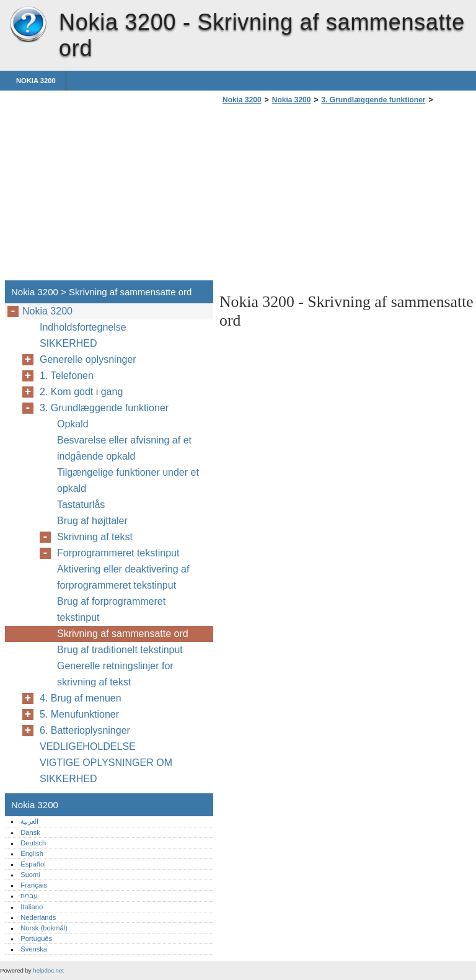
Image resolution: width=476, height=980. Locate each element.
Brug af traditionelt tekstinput (120, 650)
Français (34, 885)
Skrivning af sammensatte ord (123, 634)
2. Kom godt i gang (81, 392)
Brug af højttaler (92, 521)
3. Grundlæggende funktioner (373, 100)
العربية (29, 821)
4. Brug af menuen (81, 698)
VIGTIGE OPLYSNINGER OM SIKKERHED (106, 771)
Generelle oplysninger (88, 359)
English (32, 853)
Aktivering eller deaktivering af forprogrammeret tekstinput (123, 577)
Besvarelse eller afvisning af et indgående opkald (124, 448)
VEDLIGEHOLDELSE (88, 746)
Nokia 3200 (28, 25)
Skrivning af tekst (95, 537)
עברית (29, 896)
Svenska (34, 949)
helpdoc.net (48, 970)
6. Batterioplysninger (85, 730)
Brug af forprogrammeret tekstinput (111, 609)
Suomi (30, 875)
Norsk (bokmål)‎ (44, 928)
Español (33, 864)
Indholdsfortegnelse (83, 327)
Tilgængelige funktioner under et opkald (128, 480)
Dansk (30, 832)
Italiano (32, 907)
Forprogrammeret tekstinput (118, 553)
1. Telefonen (67, 376)
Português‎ (36, 938)
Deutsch (33, 843)
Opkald (73, 424)
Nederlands (38, 917)
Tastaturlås (81, 505)
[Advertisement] (324, 196)
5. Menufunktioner (79, 714)
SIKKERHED (68, 343)
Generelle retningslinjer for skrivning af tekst (115, 674)
